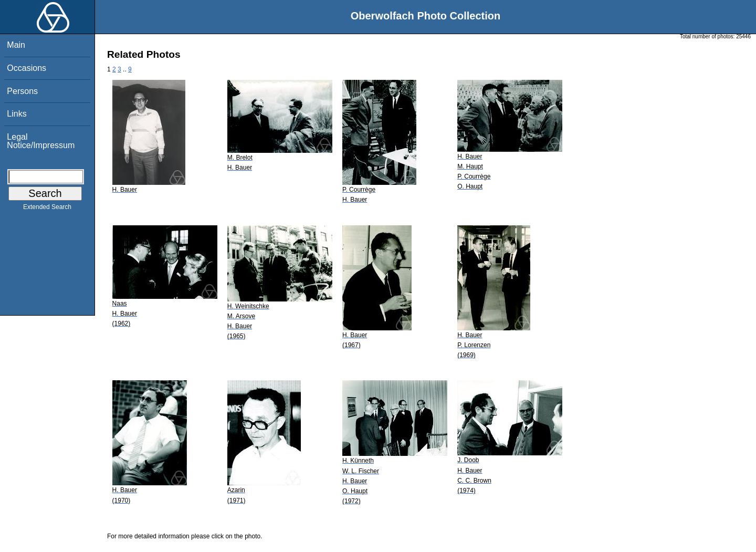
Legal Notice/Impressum (41, 141)
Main (16, 45)
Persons (22, 91)
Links (17, 114)
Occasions (27, 68)
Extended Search (47, 209)
